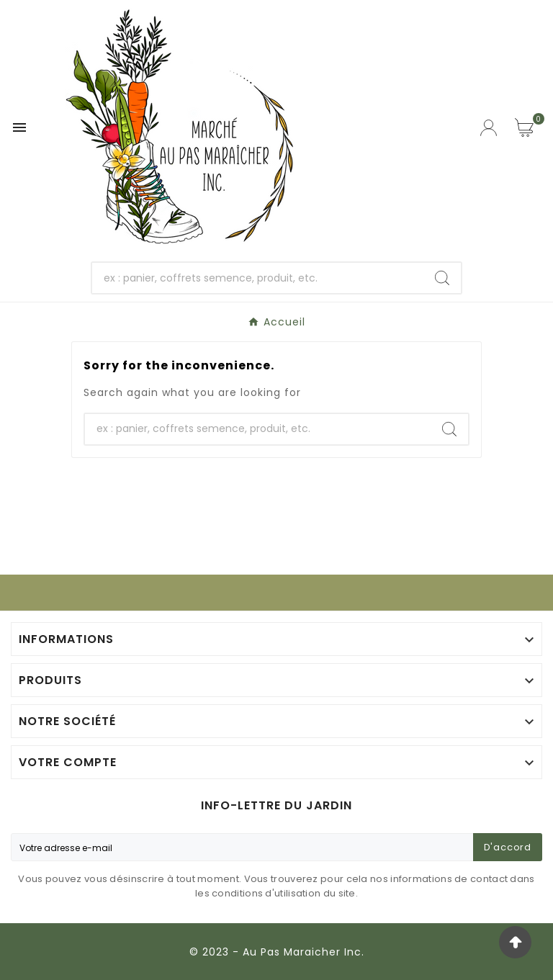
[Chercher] (258, 278)
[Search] (442, 278)
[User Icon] (490, 128)
